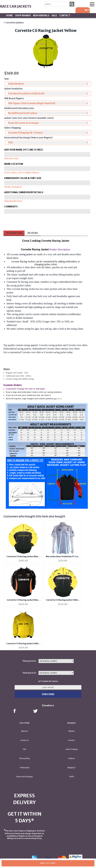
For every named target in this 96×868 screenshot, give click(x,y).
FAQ (24, 749)
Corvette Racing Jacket (23, 289)
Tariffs (71, 777)
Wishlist (72, 731)
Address (72, 758)
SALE (54, 15)
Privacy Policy (24, 758)
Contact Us (25, 740)
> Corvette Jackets (14, 23)
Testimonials (24, 768)
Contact (65, 15)
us (61, 399)
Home (10, 15)
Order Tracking (71, 749)
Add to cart (48, 863)
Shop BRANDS (23, 15)
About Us (25, 731)
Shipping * (72, 768)
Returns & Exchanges (25, 777)
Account (71, 740)
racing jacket (26, 254)
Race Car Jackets (16, 6)
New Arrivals (41, 15)
